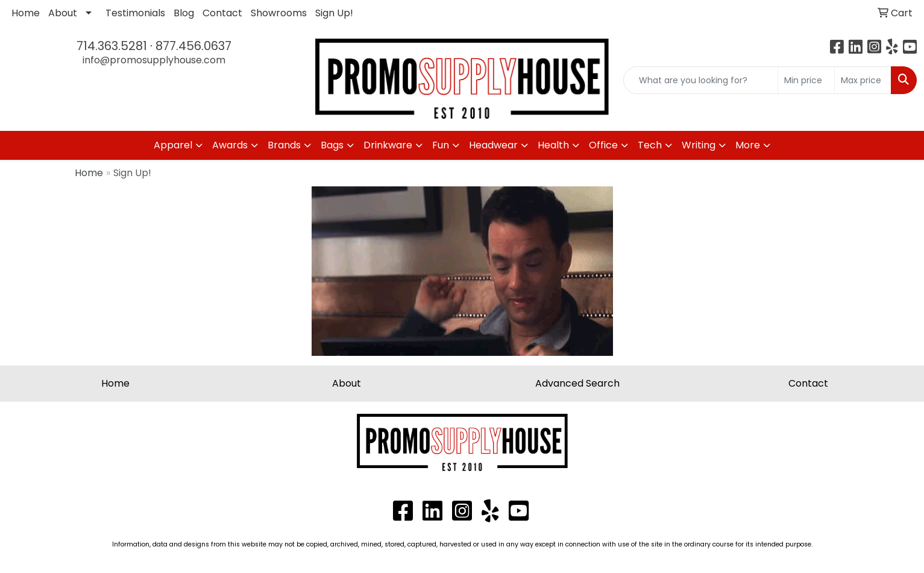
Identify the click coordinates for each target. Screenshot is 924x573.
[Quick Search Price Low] (806, 80)
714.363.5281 (112, 46)
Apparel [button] (173, 145)
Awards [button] (230, 145)
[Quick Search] (701, 80)
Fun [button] (441, 145)
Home (26, 13)
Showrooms (279, 13)
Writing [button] (699, 145)
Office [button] (603, 145)
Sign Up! (334, 13)
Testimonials (135, 13)
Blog (184, 13)
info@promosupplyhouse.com (154, 60)
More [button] (748, 145)
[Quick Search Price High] (863, 80)
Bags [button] (332, 145)
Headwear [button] (493, 145)
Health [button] (553, 145)
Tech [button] (650, 145)
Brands (284, 145)
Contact (222, 13)
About (63, 13)
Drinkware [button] (388, 145)
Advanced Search (577, 383)
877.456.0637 (193, 46)
